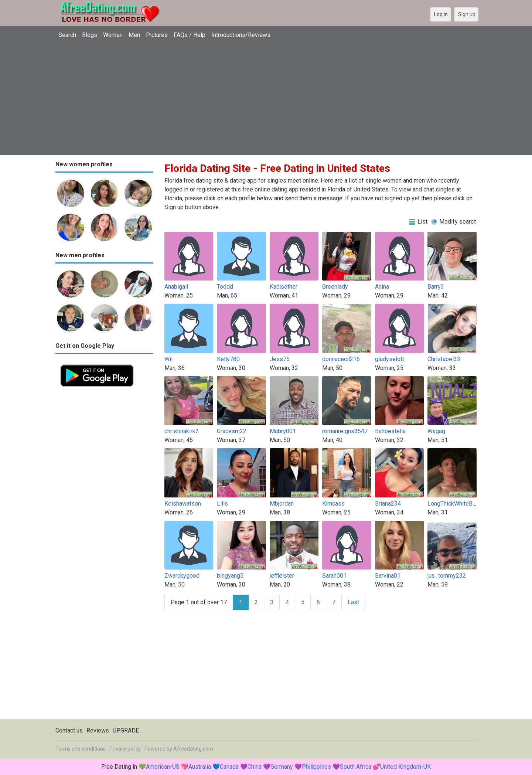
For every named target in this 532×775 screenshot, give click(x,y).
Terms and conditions (81, 749)
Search (67, 35)
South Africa (356, 767)
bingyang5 (230, 576)
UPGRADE (126, 730)
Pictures (157, 35)
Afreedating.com (193, 749)
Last (353, 602)
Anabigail (176, 287)
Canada (229, 767)
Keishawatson (183, 504)
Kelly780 (228, 359)
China (255, 767)
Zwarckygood (182, 576)
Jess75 (280, 359)
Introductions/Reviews (241, 35)
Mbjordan (282, 504)
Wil (168, 359)
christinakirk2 (182, 431)
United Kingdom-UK (405, 767)
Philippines (316, 767)
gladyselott (390, 359)
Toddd (225, 287)
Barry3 (436, 287)
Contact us (69, 730)
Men (134, 35)
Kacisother (284, 287)
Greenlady (335, 287)
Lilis (222, 504)
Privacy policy (125, 749)
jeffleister (282, 576)
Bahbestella (390, 431)
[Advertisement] (266, 98)
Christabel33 (444, 359)
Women (113, 35)
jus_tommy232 (447, 576)
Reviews (98, 730)
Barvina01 (388, 576)
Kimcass (333, 504)
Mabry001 (283, 431)
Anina (382, 287)
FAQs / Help (190, 35)
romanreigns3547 (345, 431)
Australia (200, 767)
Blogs (90, 35)
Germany (282, 767)
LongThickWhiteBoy (453, 504)
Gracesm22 (232, 431)
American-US (163, 767)
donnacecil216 (341, 359)
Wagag (436, 431)
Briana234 (388, 504)
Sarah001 (334, 576)
